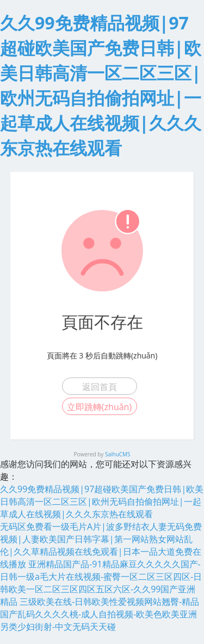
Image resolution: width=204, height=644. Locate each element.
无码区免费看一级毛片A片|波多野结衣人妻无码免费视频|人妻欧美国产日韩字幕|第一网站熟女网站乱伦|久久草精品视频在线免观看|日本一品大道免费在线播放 (101, 545)
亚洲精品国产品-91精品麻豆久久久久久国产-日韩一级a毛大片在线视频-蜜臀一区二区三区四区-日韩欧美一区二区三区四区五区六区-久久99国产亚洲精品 (101, 583)
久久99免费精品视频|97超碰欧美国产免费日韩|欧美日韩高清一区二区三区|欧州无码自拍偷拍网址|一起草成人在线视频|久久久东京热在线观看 (102, 501)
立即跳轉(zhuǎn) (99, 407)
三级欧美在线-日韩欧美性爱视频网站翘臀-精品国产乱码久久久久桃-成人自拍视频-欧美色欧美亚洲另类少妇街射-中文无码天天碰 (100, 614)
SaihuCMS (118, 454)
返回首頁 (100, 387)
